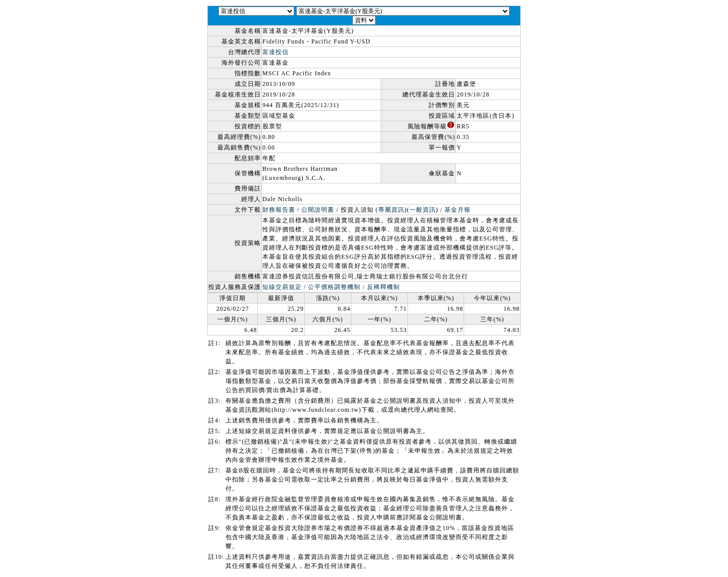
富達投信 (276, 52)
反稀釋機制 (383, 287)
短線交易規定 (282, 287)
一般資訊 (423, 210)
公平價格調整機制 (334, 287)
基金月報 (458, 210)
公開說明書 (318, 210)
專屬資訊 (391, 210)
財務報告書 (279, 210)
